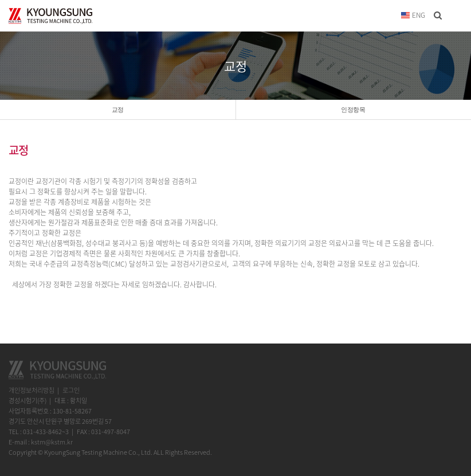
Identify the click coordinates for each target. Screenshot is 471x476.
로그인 (71, 390)
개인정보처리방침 (32, 390)
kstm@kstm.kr (52, 442)
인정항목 (353, 110)
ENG (413, 15)
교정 (118, 110)
